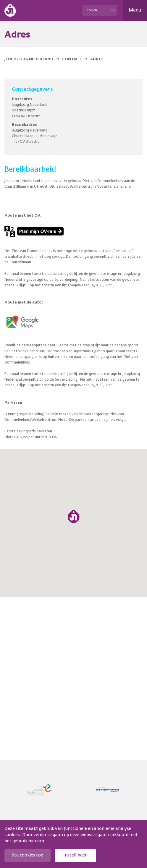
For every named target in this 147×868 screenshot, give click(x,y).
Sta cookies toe (28, 855)
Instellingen (75, 855)
